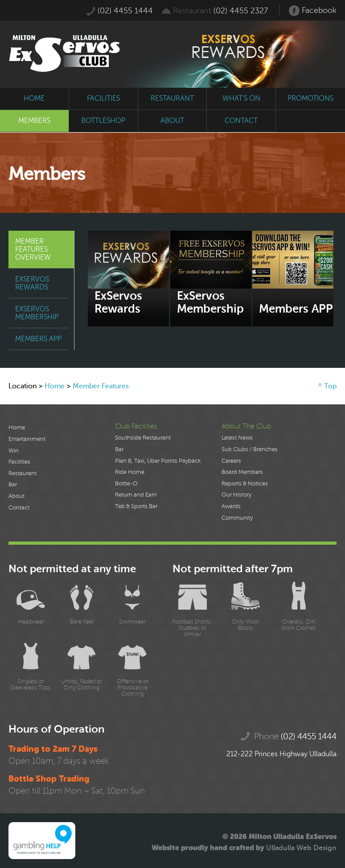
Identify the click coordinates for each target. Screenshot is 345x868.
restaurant (172, 98)
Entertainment (27, 439)
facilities (103, 98)
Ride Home (130, 472)
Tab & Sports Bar (136, 506)
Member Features (101, 386)
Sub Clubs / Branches (250, 449)
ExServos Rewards (32, 283)
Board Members (242, 472)
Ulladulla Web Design (301, 848)
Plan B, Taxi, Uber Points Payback (158, 461)
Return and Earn (136, 495)
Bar (13, 485)
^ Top (327, 386)
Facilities (19, 462)
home (34, 98)
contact (241, 121)
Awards (231, 506)
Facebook (313, 11)
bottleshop (103, 121)
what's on (241, 98)
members (34, 121)
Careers (231, 461)
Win (14, 451)
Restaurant (23, 473)
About (16, 496)
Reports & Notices (245, 484)
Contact (19, 508)
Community (237, 518)
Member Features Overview (33, 249)
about (172, 121)
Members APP (38, 339)
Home (55, 386)
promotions (310, 98)
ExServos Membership (37, 313)
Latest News (237, 438)
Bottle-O (126, 484)
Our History (236, 495)
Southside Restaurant (143, 438)
